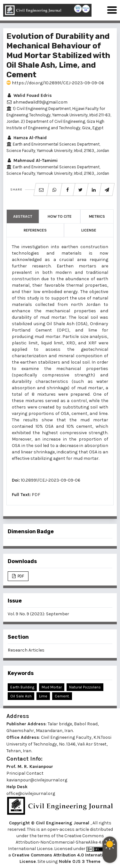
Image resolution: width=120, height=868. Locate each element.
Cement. (62, 696)
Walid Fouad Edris (29, 95)
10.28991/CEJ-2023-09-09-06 (51, 480)
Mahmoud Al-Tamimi (32, 160)
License (89, 230)
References (35, 230)
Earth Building (22, 687)
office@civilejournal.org (31, 793)
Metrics (97, 216)
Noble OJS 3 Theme (79, 861)
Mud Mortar (52, 687)
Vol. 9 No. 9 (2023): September (38, 614)
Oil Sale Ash (21, 696)
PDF (36, 495)
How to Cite (60, 216)
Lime (43, 696)
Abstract (23, 216)
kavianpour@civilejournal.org (37, 780)
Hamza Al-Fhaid (27, 138)
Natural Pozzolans (85, 687)
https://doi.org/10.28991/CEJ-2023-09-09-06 (55, 83)
